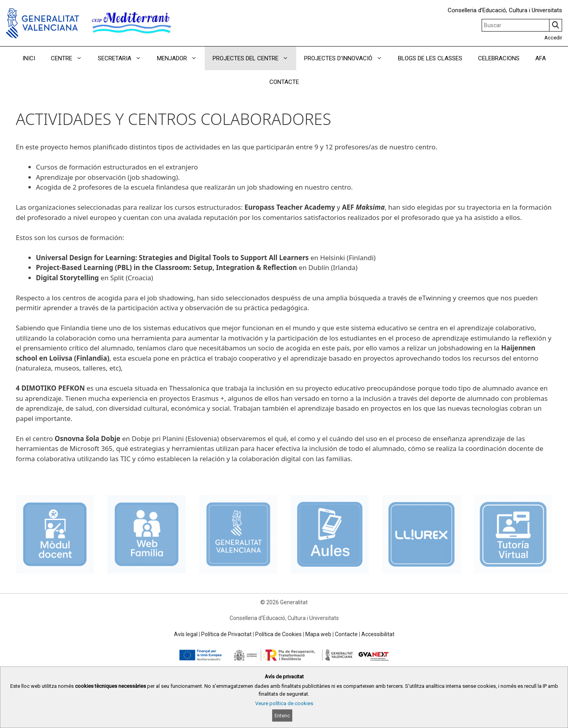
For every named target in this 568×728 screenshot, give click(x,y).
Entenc (282, 716)
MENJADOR (181, 58)
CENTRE (70, 58)
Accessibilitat (378, 634)
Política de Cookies (278, 634)
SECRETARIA (123, 58)
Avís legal (186, 634)
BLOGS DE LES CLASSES (430, 58)
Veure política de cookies (284, 703)
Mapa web (318, 634)
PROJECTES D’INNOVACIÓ (347, 58)
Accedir (553, 38)
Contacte (346, 634)
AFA (541, 58)
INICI (29, 58)
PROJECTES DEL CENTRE (254, 58)
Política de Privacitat (226, 634)
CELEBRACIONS (499, 58)
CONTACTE (284, 82)
